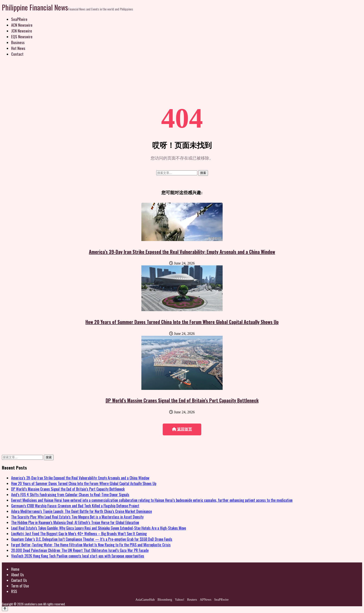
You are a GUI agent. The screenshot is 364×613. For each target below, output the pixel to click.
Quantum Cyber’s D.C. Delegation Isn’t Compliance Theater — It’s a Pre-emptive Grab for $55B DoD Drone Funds (92, 539)
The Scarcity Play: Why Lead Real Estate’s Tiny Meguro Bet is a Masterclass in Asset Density (77, 517)
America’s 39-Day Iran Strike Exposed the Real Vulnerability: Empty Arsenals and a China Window (182, 252)
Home (15, 569)
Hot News (18, 48)
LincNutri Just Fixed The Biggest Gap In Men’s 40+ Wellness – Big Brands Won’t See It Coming (79, 534)
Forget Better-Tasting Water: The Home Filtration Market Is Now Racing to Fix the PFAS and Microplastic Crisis (91, 545)
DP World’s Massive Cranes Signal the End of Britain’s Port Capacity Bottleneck (182, 400)
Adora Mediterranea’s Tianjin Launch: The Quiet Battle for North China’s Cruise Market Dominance (81, 511)
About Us (18, 575)
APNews (206, 600)
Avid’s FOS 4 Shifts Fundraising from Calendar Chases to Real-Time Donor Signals (70, 495)
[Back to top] (5, 609)
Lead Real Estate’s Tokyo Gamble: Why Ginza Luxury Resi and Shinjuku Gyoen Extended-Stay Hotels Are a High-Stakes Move (99, 528)
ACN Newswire (22, 25)
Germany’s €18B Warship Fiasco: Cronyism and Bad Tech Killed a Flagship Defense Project (75, 506)
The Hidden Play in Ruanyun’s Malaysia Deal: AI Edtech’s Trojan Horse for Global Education (75, 522)
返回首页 (182, 429)
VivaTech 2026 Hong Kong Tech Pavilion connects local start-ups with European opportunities (78, 556)
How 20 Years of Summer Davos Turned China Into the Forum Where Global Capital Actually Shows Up (182, 322)
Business (18, 42)
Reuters (192, 600)
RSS (14, 591)
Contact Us (19, 580)
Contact (17, 54)
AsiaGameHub (145, 600)
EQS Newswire (22, 37)
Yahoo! (180, 600)
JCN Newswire (22, 31)
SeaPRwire (19, 19)
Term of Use (20, 586)
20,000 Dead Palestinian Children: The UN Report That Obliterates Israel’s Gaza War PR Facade (80, 550)
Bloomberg (165, 600)
